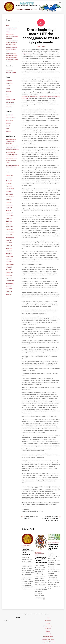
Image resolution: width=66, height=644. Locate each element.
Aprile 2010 (9, 224)
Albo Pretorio (9, 83)
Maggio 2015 (9, 181)
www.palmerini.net (26, 53)
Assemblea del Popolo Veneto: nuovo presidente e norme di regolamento (50, 519)
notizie (43, 47)
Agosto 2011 (9, 208)
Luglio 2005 (9, 262)
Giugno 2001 (9, 278)
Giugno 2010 (9, 218)
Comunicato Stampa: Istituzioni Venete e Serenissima (11, 141)
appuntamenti (38, 552)
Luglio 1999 (9, 294)
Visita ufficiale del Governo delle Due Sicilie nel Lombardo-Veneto (41, 560)
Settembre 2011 (10, 205)
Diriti (7, 94)
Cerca (7, 25)
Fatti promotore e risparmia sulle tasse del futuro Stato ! (54, 547)
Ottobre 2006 (9, 259)
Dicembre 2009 (9, 229)
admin (38, 47)
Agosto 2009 (9, 240)
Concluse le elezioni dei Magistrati (31, 518)
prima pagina (9, 107)
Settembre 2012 (10, 197)
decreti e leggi (51, 543)
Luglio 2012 (9, 200)
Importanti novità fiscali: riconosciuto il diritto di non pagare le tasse (12, 43)
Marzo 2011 (8, 210)
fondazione (8, 123)
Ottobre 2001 (9, 275)
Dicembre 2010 (9, 213)
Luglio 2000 (9, 289)
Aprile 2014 (9, 183)
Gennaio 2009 (9, 256)
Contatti (8, 89)
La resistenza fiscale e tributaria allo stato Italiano (11, 30)
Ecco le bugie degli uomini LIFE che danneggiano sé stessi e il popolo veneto (41, 36)
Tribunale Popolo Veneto (48, 639)
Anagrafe (8, 86)
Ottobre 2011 (9, 202)
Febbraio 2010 (9, 227)
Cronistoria (8, 91)
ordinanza (8, 131)
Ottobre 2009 (9, 235)
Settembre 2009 (10, 237)
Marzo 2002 (9, 270)
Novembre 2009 (10, 232)
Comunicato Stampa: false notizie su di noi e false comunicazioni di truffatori (12, 148)
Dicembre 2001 (9, 273)
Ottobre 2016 (9, 178)
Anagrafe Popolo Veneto (48, 642)
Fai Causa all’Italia (10, 99)
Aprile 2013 (9, 192)
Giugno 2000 (9, 291)
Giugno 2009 (9, 246)
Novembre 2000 (10, 281)
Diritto (7, 97)
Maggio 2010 (9, 221)
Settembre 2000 (10, 283)
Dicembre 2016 (9, 175)
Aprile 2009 (9, 251)
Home (48, 618)
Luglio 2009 (9, 243)
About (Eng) (9, 80)
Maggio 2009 (9, 248)
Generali (8, 126)
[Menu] (60, 2)
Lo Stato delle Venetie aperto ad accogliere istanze (11, 49)
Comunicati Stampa (26, 546)
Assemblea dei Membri (48, 637)
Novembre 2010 (10, 216)
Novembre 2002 (10, 264)
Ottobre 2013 (9, 186)
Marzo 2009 (9, 254)
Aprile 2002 (9, 267)
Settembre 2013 (10, 189)
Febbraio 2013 (9, 194)
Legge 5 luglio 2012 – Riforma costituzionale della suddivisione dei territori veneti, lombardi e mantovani (12, 57)
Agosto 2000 (9, 286)
